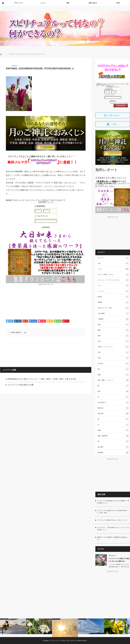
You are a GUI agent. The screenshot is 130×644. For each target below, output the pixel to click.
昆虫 (113, 391)
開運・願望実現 (113, 436)
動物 (113, 330)
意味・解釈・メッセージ (113, 380)
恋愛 (113, 375)
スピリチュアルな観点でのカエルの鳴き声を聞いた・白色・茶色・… (112, 512)
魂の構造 (113, 453)
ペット (113, 286)
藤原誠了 (19, 333)
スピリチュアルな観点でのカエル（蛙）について (112, 520)
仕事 (113, 325)
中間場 (113, 302)
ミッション (113, 291)
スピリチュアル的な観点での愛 (21, 385)
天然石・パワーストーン (113, 347)
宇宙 (113, 358)
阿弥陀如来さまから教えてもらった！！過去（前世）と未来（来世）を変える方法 (42, 379)
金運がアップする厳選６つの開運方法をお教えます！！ (112, 538)
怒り (113, 369)
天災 (113, 341)
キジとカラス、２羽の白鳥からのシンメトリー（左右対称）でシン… (113, 529)
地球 (113, 336)
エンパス (113, 258)
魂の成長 (113, 447)
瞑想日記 (113, 408)
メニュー (43, 3)
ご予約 (118, 3)
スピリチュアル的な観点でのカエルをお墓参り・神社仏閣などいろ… (113, 502)
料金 (68, 3)
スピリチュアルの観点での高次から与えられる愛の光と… (119, 560)
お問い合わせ (93, 3)
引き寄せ (113, 363)
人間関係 (113, 319)
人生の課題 (113, 313)
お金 (113, 263)
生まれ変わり (113, 402)
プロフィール (18, 3)
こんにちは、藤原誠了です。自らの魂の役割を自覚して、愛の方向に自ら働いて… (119, 567)
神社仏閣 (113, 414)
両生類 (113, 297)
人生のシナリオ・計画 (113, 308)
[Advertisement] (46, 302)
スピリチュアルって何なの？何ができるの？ (63, 641)
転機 (113, 430)
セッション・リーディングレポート (113, 280)
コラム (113, 269)
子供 (113, 352)
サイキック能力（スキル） (113, 274)
